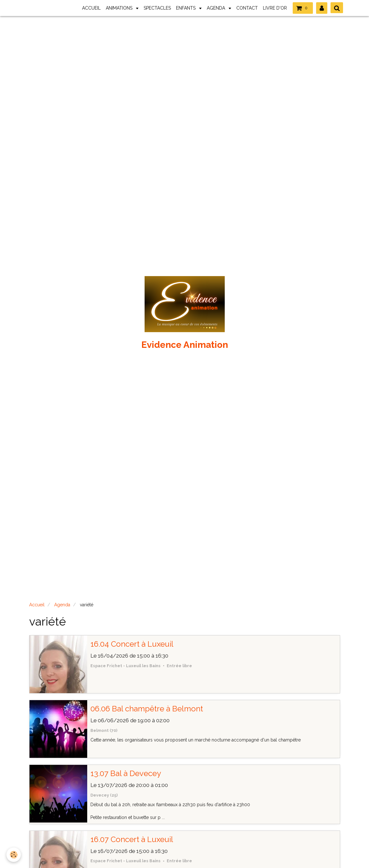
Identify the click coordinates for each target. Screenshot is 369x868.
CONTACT (247, 8)
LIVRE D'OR (275, 8)
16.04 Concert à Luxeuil (132, 644)
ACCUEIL (91, 8)
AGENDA (217, 8)
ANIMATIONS (120, 8)
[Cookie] (14, 855)
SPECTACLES (157, 8)
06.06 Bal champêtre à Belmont (147, 709)
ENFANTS (186, 8)
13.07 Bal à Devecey (126, 773)
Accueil (37, 605)
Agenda (62, 605)
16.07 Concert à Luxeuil (132, 839)
